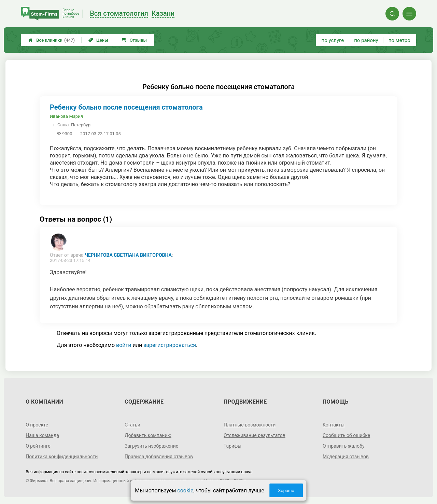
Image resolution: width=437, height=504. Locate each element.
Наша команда (42, 435)
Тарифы (232, 446)
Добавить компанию (148, 435)
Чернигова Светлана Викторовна (128, 255)
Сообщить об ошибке (346, 435)
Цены (98, 40)
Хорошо (286, 491)
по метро (399, 40)
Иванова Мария (66, 116)
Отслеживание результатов (255, 435)
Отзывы (134, 40)
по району (366, 40)
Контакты (334, 425)
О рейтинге (38, 446)
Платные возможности (250, 425)
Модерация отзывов (346, 457)
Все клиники (52, 40)
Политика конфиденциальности (62, 457)
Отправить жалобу (344, 446)
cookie (185, 491)
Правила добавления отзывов (159, 457)
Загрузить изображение (151, 446)
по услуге (333, 40)
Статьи (132, 425)
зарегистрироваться (170, 345)
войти (124, 345)
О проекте (37, 425)
